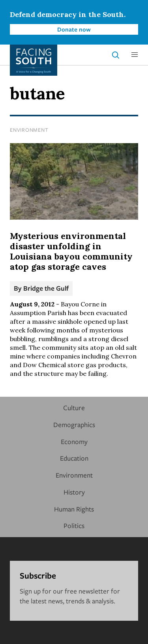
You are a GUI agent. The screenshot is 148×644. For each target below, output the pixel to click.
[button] (135, 55)
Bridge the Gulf (46, 288)
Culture (74, 408)
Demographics (74, 425)
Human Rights (74, 509)
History (74, 492)
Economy (74, 441)
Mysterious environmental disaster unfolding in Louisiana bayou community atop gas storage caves (71, 251)
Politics (74, 525)
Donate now (74, 29)
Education (74, 458)
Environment (29, 130)
